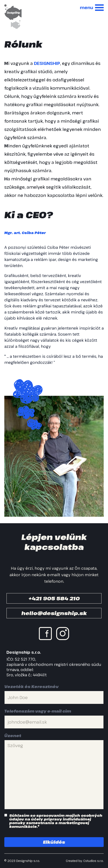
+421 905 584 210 (54, 598)
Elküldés (54, 842)
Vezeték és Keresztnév (31, 686)
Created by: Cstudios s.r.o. (85, 861)
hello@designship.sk (54, 613)
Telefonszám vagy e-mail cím (38, 711)
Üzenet (13, 736)
